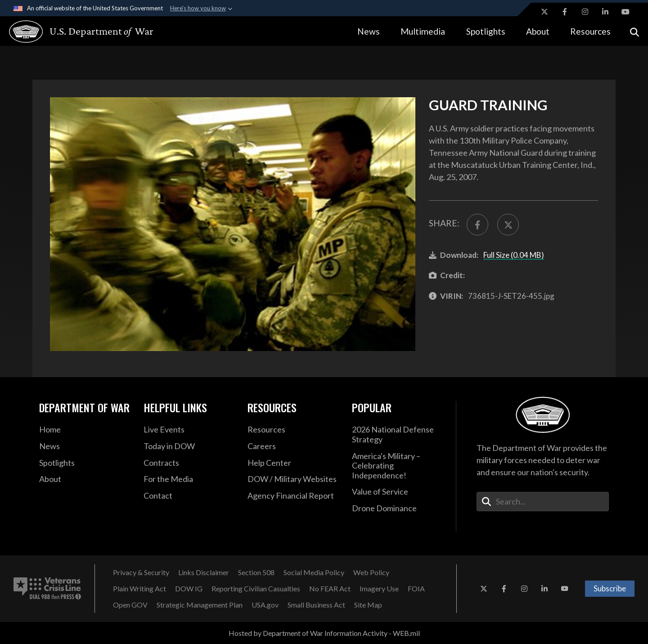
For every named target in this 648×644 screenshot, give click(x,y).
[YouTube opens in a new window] (625, 12)
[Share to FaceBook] (477, 225)
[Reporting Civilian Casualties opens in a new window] (256, 589)
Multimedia (423, 31)
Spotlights (486, 31)
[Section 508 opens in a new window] (256, 572)
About (538, 31)
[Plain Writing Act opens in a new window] (139, 589)
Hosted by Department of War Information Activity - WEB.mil (324, 633)
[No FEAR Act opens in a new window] (330, 589)
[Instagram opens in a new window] (585, 12)
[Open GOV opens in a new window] (130, 605)
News (369, 31)
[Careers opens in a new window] (293, 446)
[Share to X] (508, 225)
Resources (590, 31)
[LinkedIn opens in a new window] (605, 12)
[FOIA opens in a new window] (416, 589)
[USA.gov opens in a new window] (265, 605)
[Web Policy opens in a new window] (371, 572)
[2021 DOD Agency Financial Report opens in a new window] (293, 496)
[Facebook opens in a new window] (565, 12)
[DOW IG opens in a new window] (189, 589)
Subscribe (610, 588)
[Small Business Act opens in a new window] (316, 605)
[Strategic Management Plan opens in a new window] (200, 605)
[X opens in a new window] (544, 12)
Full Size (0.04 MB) (514, 255)
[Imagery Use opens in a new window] (379, 589)
